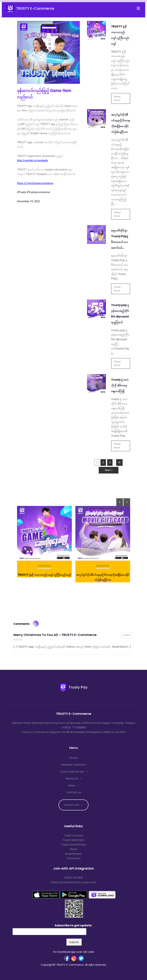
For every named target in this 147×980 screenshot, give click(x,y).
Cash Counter (73, 835)
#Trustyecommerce (38, 192)
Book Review (74, 854)
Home (73, 758)
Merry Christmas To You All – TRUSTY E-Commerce (55, 635)
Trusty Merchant (73, 840)
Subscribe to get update (74, 926)
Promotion (74, 858)
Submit (74, 942)
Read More (117, 98)
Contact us (73, 792)
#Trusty (22, 192)
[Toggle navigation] (139, 8)
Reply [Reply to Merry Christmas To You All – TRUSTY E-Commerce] (128, 635)
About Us (72, 778)
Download (72, 805)
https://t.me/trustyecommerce (35, 183)
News (72, 785)
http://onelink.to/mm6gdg (32, 160)
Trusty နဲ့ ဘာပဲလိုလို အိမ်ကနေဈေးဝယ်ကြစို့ (120, 385)
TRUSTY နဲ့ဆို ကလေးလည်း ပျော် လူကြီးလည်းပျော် (44, 575)
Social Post (44, 566)
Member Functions (73, 765)
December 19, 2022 (28, 201)
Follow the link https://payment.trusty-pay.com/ (74, 880)
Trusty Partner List (72, 772)
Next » (109, 470)
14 (119, 462)
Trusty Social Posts (74, 845)
